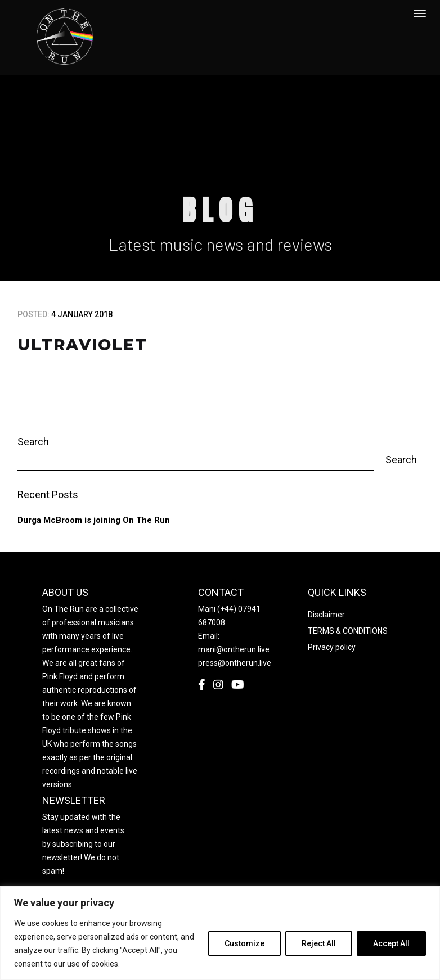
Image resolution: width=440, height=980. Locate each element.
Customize (244, 943)
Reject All (319, 943)
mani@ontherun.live (234, 649)
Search (33, 442)
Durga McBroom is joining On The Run (94, 520)
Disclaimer (326, 615)
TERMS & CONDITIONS (348, 631)
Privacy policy (332, 647)
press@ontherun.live (235, 663)
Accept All (391, 943)
